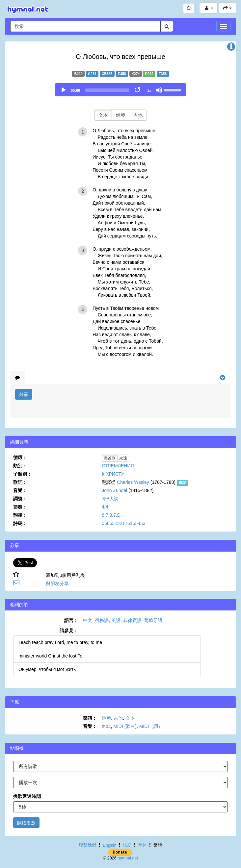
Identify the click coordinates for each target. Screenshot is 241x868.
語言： (71, 620)
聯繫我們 (88, 845)
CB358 (107, 74)
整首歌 (110, 458)
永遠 (123, 458)
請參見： (69, 631)
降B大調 (110, 499)
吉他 (138, 115)
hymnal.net (128, 858)
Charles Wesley (133, 482)
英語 (116, 620)
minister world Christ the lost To (50, 656)
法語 (127, 845)
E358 (122, 74)
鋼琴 (120, 115)
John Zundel (114, 490)
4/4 (105, 507)
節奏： (20, 507)
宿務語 (102, 620)
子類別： (22, 474)
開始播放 (26, 823)
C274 (92, 74)
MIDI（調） (151, 726)
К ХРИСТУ (113, 474)
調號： (20, 499)
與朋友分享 (57, 583)
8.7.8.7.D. (112, 515)
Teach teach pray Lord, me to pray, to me (60, 642)
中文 (88, 620)
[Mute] (159, 90)
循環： (20, 458)
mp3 (106, 726)
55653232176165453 (123, 523)
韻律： (20, 515)
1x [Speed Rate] (149, 90)
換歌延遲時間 (27, 796)
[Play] (64, 90)
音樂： (20, 490)
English (109, 845)
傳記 (182, 483)
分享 (24, 394)
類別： (20, 466)
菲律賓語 (132, 620)
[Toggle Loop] (138, 90)
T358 (163, 74)
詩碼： (20, 523)
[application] (120, 90)
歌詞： (20, 482)
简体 (143, 845)
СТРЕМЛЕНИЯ (118, 466)
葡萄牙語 (153, 620)
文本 (103, 115)
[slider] (107, 90)
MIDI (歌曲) (125, 726)
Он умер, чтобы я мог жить (47, 669)
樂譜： (90, 718)
